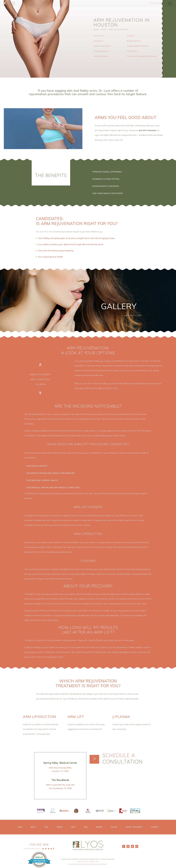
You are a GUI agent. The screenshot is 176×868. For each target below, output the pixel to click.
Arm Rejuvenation (119, 29)
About (33, 826)
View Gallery (135, 315)
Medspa (99, 826)
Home (96, 29)
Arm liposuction (40, 379)
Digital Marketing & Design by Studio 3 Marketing (88, 863)
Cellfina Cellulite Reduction (138, 46)
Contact (155, 826)
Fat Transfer (132, 51)
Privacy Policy (83, 861)
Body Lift (131, 35)
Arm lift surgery (40, 374)
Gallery (114, 826)
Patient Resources (134, 826)
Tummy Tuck (99, 35)
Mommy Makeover (101, 51)
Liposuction (98, 41)
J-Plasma (40, 383)
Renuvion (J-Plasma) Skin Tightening (142, 56)
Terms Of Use (94, 861)
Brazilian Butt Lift (134, 41)
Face (47, 826)
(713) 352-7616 (153, 3)
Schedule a (124, 758)
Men (86, 826)
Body (104, 29)
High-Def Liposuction (102, 46)
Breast (60, 826)
